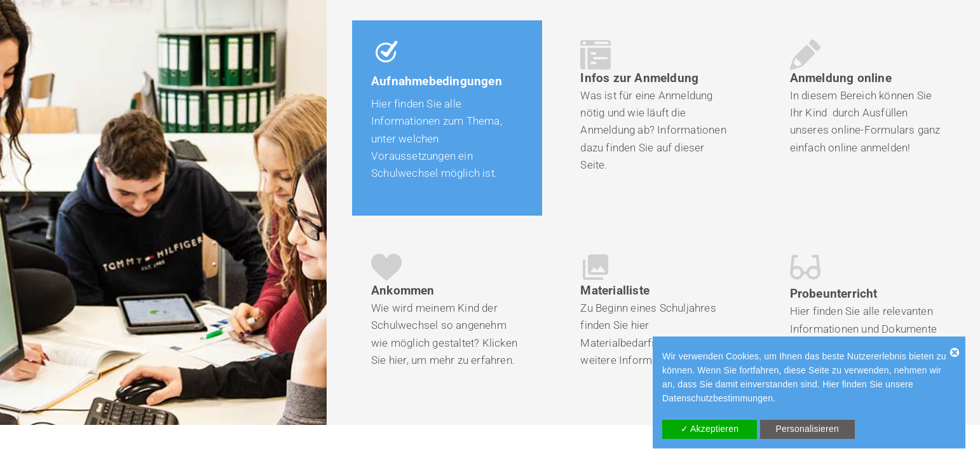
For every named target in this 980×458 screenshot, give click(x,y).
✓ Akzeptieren (710, 429)
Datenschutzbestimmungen (718, 398)
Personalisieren (807, 429)
